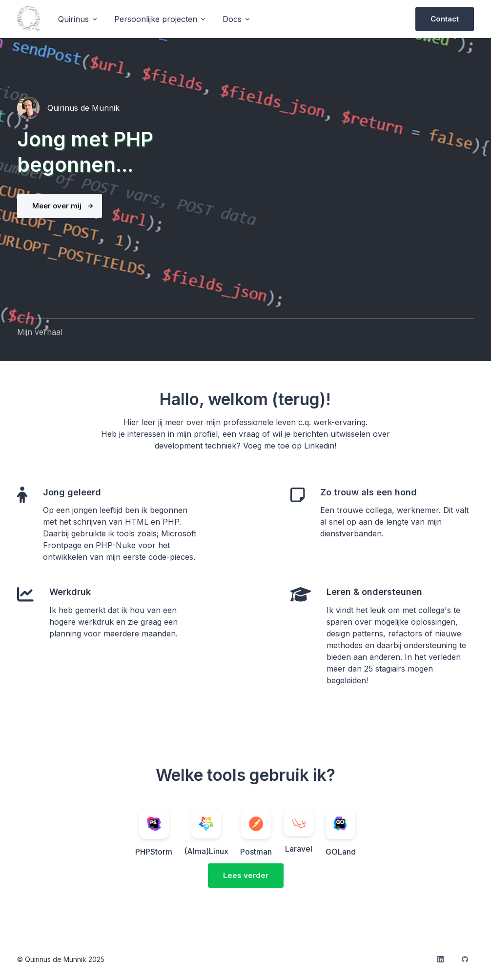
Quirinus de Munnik (83, 108)
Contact (445, 19)
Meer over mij (57, 206)
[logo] (29, 19)
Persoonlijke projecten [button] (156, 19)
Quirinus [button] (73, 19)
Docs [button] (232, 19)
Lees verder (246, 875)
